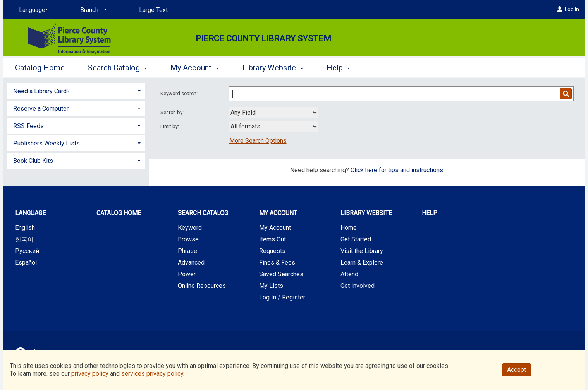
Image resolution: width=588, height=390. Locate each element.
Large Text (153, 10)
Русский (27, 251)
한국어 (24, 239)
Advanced (191, 263)
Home (349, 228)
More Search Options (258, 141)
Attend (349, 274)
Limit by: (170, 126)
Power (187, 274)
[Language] (32, 10)
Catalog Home (40, 68)
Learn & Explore (362, 263)
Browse (188, 239)
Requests (272, 251)
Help (430, 213)
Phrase (187, 251)
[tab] (76, 90)
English (25, 228)
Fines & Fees (277, 263)
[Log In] (560, 9)
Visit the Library (362, 251)
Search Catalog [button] (118, 68)
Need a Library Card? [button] (41, 91)
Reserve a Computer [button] (41, 109)
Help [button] (338, 68)
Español (26, 263)
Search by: (173, 112)
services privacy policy (152, 374)
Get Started (356, 239)
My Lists (271, 286)
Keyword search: (180, 93)
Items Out (273, 239)
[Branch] (92, 10)
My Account (275, 228)
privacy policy (90, 374)
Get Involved (358, 286)
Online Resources (202, 286)
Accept (517, 370)
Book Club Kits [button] (33, 161)
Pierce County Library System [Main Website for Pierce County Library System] (263, 38)
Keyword (190, 228)
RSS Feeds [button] (28, 126)
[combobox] (273, 113)
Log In (572, 9)
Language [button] (30, 213)
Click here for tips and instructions (397, 170)
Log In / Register (282, 297)
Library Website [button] (273, 68)
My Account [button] (195, 68)
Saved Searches (281, 274)
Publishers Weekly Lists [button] (46, 143)
